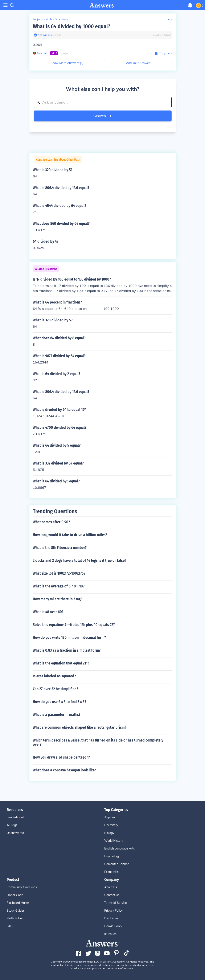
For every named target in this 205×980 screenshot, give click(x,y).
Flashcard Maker (18, 903)
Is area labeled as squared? (54, 676)
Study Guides (16, 911)
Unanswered (15, 833)
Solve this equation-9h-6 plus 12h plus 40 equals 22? (74, 625)
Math (49, 19)
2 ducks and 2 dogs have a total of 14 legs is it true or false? (79, 561)
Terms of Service (116, 903)
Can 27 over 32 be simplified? (56, 689)
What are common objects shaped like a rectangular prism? (79, 727)
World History (114, 841)
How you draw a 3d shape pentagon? (61, 757)
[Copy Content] (160, 53)
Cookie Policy (113, 926)
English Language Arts (120, 848)
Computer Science (117, 864)
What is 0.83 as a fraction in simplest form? (67, 650)
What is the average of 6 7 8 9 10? (59, 586)
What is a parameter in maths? (57, 715)
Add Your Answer (138, 63)
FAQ (10, 926)
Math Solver (15, 918)
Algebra (110, 817)
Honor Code (15, 895)
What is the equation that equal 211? (61, 663)
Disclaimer (111, 918)
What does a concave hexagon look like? (64, 770)
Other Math (61, 19)
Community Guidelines (22, 887)
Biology (109, 833)
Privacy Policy (113, 911)
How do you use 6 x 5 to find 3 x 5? (60, 702)
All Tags (12, 825)
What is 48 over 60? (48, 612)
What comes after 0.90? (51, 522)
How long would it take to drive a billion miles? (70, 535)
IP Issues (110, 934)
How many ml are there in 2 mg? (58, 599)
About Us (111, 887)
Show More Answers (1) (67, 63)
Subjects (38, 19)
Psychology (112, 856)
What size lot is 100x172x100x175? (59, 573)
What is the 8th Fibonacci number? (60, 548)
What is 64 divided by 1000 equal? (71, 26)
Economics (111, 872)
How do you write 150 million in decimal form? (69, 638)
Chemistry (111, 825)
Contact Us (112, 895)
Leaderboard (15, 817)
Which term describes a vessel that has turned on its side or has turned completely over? (98, 742)
